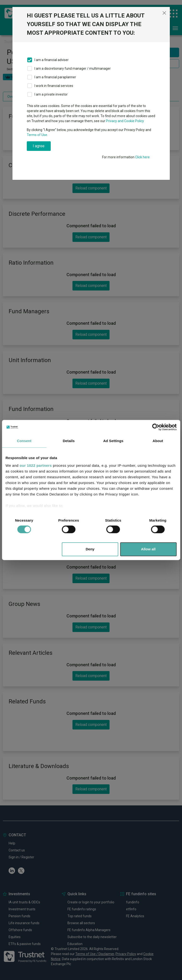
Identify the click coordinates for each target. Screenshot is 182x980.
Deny (90, 549)
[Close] (164, 13)
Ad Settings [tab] (113, 441)
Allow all (148, 549)
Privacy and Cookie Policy (125, 121)
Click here (142, 157)
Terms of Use (37, 135)
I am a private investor (51, 94)
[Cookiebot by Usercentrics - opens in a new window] (156, 427)
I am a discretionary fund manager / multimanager (73, 68)
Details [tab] (69, 441)
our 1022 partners (36, 465)
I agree (39, 146)
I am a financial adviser (52, 60)
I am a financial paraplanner (55, 77)
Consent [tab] (24, 441)
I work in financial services (54, 86)
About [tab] (158, 441)
